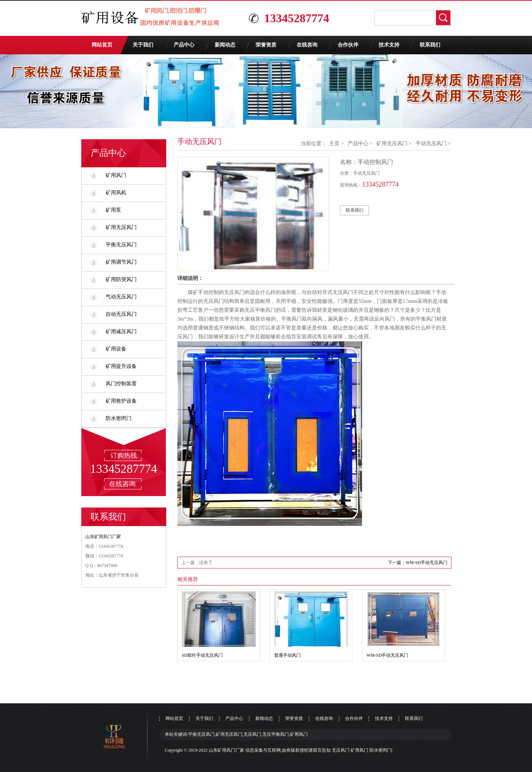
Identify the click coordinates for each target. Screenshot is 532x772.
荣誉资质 (266, 45)
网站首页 (102, 45)
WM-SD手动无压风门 (387, 655)
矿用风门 (116, 175)
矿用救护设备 (121, 401)
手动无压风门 (431, 144)
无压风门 (341, 750)
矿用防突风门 (121, 279)
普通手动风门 (287, 655)
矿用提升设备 (121, 366)
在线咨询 (307, 45)
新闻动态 (225, 45)
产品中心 (184, 45)
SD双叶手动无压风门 (202, 655)
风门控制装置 (121, 384)
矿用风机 (116, 193)
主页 (334, 144)
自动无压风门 (121, 314)
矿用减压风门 (121, 332)
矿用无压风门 (121, 227)
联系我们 (430, 45)
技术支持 (389, 45)
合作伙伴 (348, 45)
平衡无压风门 (121, 245)
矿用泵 (113, 210)
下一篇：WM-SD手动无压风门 (418, 563)
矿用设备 (116, 349)
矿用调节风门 (121, 262)
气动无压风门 (121, 297)
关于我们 (143, 45)
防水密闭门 (119, 418)
